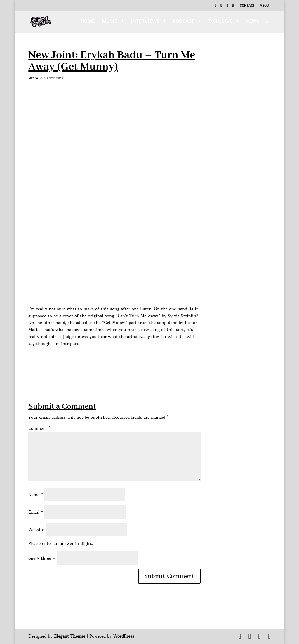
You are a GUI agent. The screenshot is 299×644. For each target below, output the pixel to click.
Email (36, 512)
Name (35, 495)
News (252, 22)
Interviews (145, 22)
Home (88, 22)
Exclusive (220, 22)
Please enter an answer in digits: (61, 543)
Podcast (183, 22)
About (265, 6)
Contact (247, 6)
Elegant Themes (70, 636)
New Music (56, 78)
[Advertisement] (135, 361)
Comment (39, 428)
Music (110, 22)
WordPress (124, 636)
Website (36, 530)
